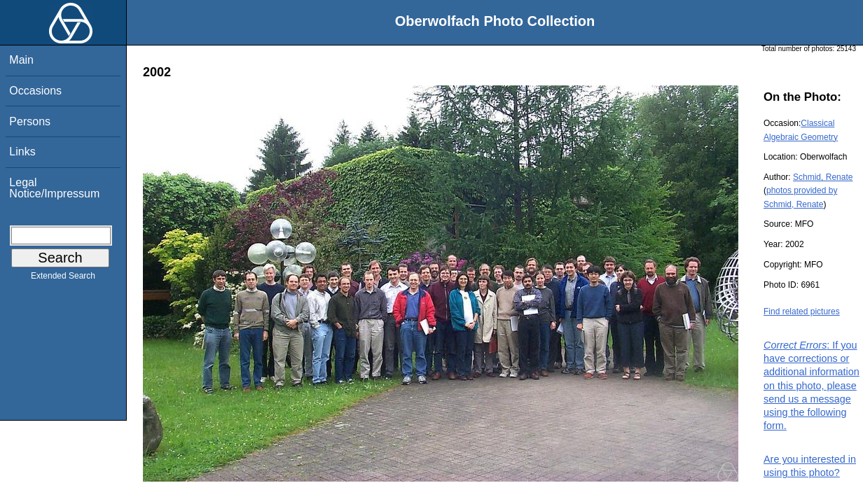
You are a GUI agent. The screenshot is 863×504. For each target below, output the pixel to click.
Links (22, 152)
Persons (30, 121)
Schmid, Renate (823, 177)
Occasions (35, 91)
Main (21, 60)
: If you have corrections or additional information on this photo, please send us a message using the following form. (812, 385)
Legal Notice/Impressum (54, 188)
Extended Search (63, 279)
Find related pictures (802, 311)
